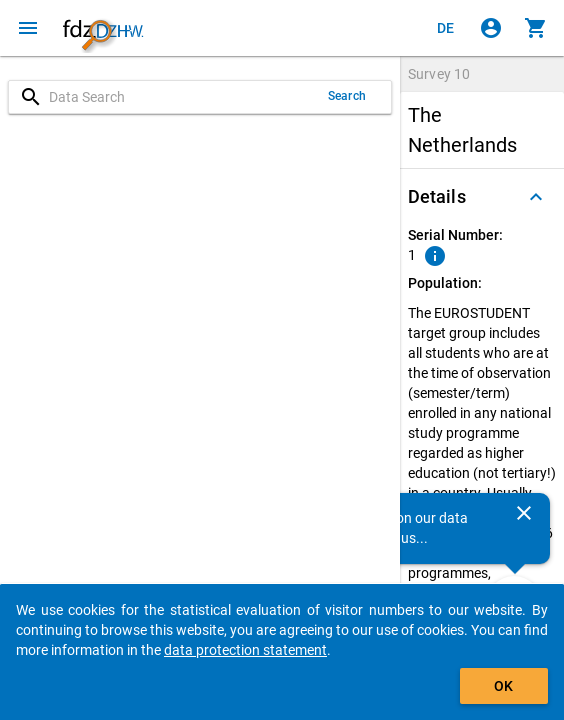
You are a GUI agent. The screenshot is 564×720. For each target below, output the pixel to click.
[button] (482, 197)
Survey (439, 74)
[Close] (524, 513)
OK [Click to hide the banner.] (503, 686)
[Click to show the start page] (103, 28)
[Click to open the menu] (28, 28)
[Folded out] (536, 197)
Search (347, 96)
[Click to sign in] (491, 28)
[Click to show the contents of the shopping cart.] (536, 28)
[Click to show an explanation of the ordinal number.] (435, 256)
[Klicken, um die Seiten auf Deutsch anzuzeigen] (446, 28)
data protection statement (245, 650)
